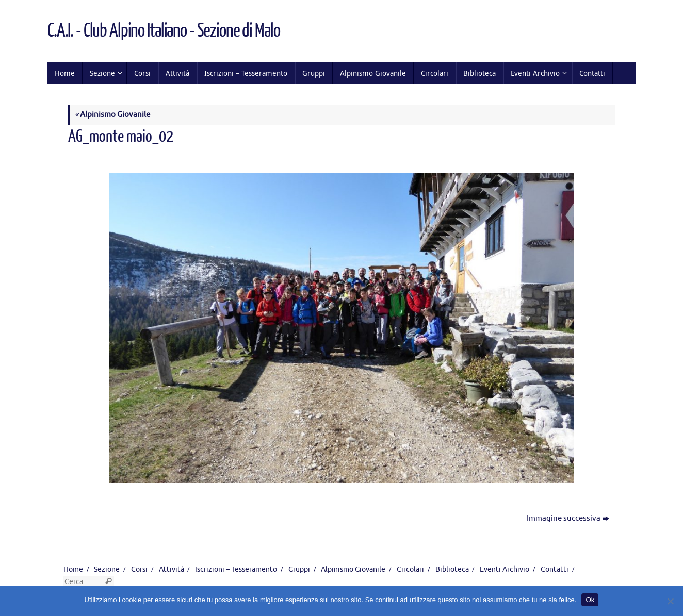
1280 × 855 (178, 155)
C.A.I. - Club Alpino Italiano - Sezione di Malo (164, 31)
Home (73, 569)
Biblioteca (452, 569)
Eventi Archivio (505, 569)
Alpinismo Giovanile (112, 115)
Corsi (139, 569)
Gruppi (299, 569)
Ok (590, 600)
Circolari (410, 569)
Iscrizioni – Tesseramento (236, 569)
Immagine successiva (568, 518)
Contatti (555, 569)
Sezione (107, 569)
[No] (670, 601)
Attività (172, 569)
